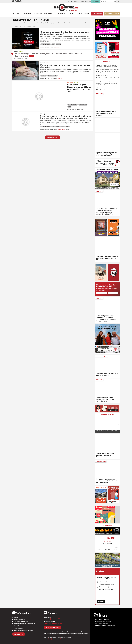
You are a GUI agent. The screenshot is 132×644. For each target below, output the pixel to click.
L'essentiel (107, 62)
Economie (49, 30)
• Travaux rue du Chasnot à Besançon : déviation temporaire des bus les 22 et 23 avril (107, 83)
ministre (63, 126)
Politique (56, 30)
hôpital (57, 126)
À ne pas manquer (107, 415)
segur (69, 107)
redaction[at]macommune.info (52, 619)
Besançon (43, 114)
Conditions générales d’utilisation (23, 630)
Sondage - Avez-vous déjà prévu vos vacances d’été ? (107, 578)
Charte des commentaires (21, 622)
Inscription (102, 293)
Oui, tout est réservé (104, 582)
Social (48, 63)
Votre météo (107, 526)
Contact (16, 617)
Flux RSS (16, 626)
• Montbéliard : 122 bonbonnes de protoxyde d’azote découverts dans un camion (107, 77)
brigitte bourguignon (46, 44)
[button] (115, 1)
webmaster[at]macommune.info (52, 639)
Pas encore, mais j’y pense (106, 587)
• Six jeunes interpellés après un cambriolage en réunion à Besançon (107, 66)
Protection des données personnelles (24, 624)
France (43, 30)
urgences (58, 44)
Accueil (15, 26)
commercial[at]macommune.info (53, 623)
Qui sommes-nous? (19, 619)
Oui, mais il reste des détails (106, 584)
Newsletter (19, 634)
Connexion (113, 293)
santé (53, 44)
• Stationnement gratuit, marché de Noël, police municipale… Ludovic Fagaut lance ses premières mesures (107, 71)
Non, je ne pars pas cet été (106, 589)
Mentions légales (19, 628)
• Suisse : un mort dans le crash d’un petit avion (107, 89)
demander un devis (53, 628)
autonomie (44, 76)
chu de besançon (83, 105)
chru (53, 126)
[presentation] (96, 425)
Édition (68, 10)
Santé (21, 52)
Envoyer (101, 601)
